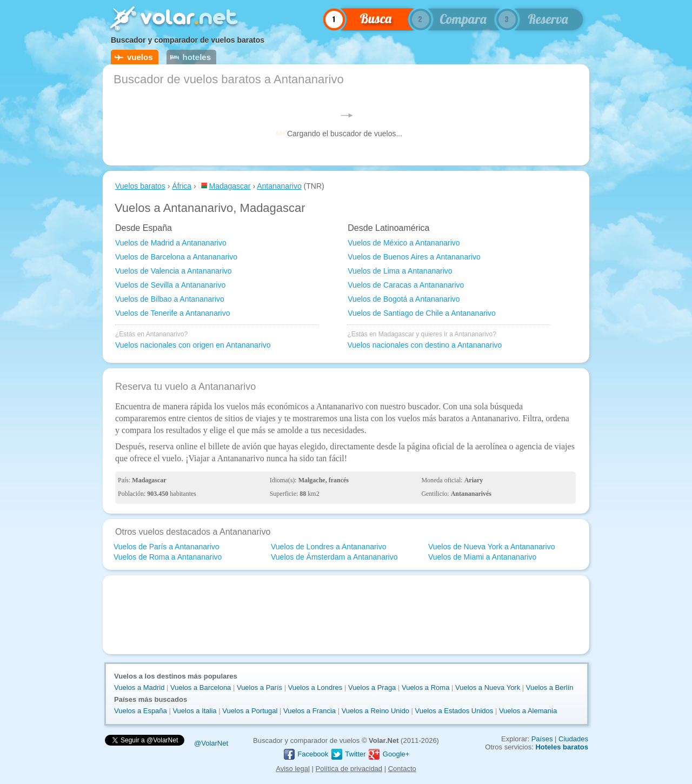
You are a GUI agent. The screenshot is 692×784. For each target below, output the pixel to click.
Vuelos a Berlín (550, 687)
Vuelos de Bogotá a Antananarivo (404, 299)
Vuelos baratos (140, 186)
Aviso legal (293, 769)
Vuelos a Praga (372, 687)
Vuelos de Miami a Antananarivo (482, 557)
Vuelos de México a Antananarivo (404, 243)
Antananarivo (279, 186)
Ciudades (573, 739)
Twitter (348, 754)
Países (542, 739)
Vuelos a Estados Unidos (454, 711)
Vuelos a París (259, 687)
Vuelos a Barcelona (201, 687)
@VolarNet (211, 743)
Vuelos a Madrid (139, 687)
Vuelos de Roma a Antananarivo (168, 557)
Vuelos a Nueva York (488, 687)
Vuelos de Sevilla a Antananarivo (170, 285)
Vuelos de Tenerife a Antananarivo (173, 313)
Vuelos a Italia (194, 711)
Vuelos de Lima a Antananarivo (400, 271)
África (182, 186)
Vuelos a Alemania (528, 711)
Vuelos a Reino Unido (375, 711)
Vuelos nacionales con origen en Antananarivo (193, 345)
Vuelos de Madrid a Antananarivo (171, 243)
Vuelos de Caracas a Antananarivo (406, 285)
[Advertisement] (346, 615)
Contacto (402, 769)
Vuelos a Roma (425, 687)
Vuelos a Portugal (250, 711)
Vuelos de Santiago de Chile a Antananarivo (421, 313)
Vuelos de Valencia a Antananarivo (174, 271)
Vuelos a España (141, 711)
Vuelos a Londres (315, 687)
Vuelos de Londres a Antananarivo (329, 547)
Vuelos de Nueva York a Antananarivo (492, 547)
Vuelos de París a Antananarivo (167, 547)
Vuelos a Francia (310, 711)
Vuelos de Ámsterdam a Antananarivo (334, 557)
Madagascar (229, 186)
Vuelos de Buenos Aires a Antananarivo (414, 257)
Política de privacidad (349, 769)
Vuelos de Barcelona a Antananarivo (176, 257)
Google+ (388, 754)
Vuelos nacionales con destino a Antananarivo (424, 345)
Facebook (306, 754)
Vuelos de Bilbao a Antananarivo (170, 299)
